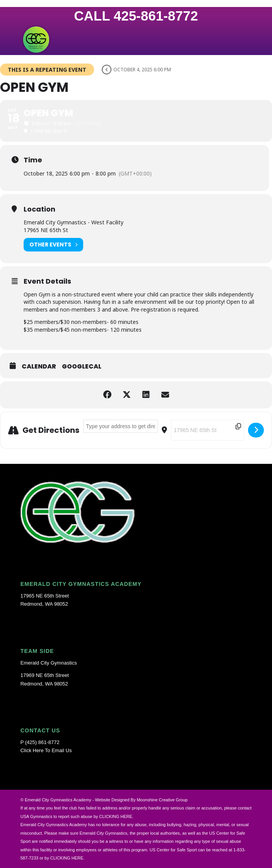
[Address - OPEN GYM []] (121, 426)
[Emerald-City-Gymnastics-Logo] (113, 40)
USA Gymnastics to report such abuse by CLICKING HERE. (77, 816)
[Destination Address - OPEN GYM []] (208, 430)
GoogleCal (82, 367)
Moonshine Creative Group (162, 800)
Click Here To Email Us (46, 750)
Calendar (39, 367)
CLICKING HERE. (68, 858)
